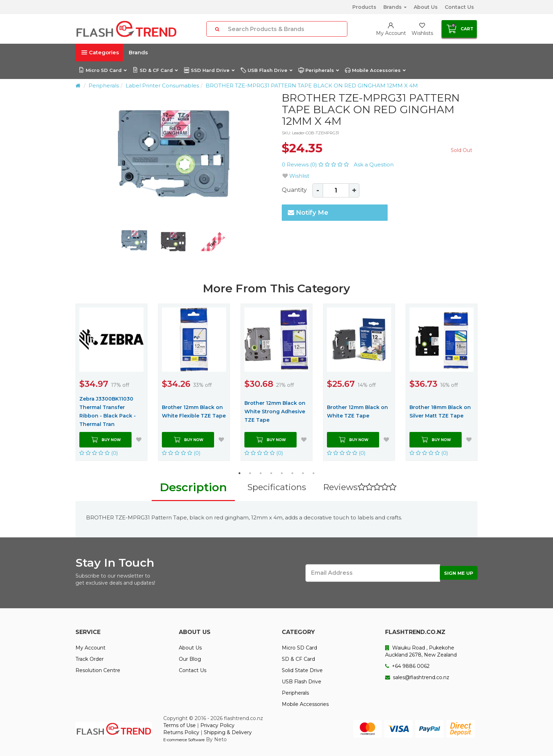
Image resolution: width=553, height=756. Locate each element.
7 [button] (303, 473)
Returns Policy (181, 732)
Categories (100, 52)
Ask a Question (374, 164)
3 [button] (261, 473)
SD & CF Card (155, 70)
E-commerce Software (184, 740)
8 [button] (314, 473)
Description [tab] (193, 487)
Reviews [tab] (360, 487)
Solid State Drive (302, 670)
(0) (99, 453)
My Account (90, 648)
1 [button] (239, 473)
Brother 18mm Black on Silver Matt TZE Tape (440, 411)
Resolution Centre (98, 670)
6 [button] (292, 473)
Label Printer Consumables (162, 86)
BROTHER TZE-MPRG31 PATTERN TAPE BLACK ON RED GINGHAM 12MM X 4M (312, 86)
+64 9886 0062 (407, 666)
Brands (395, 7)
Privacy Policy (217, 725)
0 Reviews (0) (316, 164)
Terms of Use (180, 725)
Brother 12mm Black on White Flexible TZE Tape (194, 411)
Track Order (90, 659)
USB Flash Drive (266, 70)
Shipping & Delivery (228, 732)
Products (364, 7)
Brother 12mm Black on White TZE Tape (357, 411)
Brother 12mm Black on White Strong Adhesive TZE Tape (275, 411)
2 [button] (250, 473)
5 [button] (282, 473)
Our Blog (190, 659)
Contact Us (459, 7)
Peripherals (318, 70)
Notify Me (308, 213)
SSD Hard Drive (209, 70)
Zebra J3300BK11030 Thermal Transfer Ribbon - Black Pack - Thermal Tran (108, 411)
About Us (426, 7)
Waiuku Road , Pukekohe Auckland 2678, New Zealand (421, 651)
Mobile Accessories (375, 70)
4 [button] (271, 473)
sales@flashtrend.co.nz (417, 677)
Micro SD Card (102, 70)
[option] (173, 154)
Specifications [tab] (277, 487)
